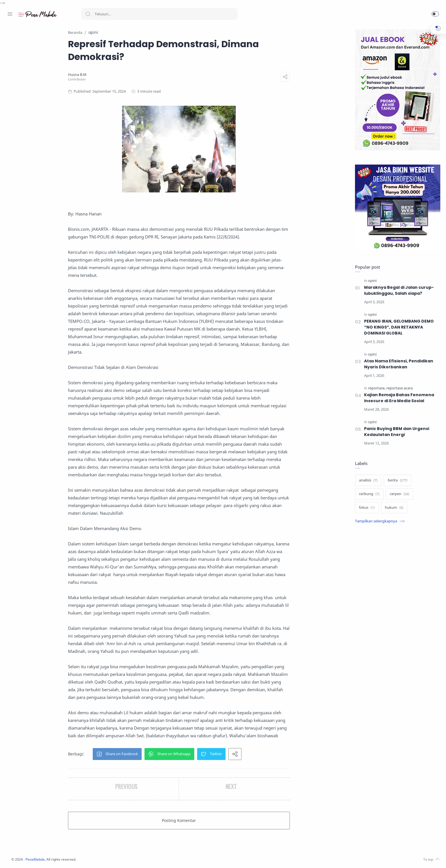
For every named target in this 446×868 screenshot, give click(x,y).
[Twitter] (27, 857)
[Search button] (88, 14)
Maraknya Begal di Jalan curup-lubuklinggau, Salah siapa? (398, 291)
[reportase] (375, 388)
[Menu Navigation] (10, 14)
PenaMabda (106, 860)
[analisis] (367, 481)
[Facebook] (10, 857)
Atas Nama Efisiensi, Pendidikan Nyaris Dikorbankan (397, 364)
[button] (435, 14)
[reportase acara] (398, 388)
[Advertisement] (396, 624)
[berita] (396, 481)
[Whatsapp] (44, 857)
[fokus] (365, 508)
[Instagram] (18, 857)
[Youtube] (36, 857)
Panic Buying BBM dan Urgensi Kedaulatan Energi (395, 432)
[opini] (371, 281)
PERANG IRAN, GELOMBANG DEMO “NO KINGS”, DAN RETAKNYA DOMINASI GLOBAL (398, 327)
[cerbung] (368, 494)
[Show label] (378, 522)
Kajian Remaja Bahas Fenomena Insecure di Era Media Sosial (398, 398)
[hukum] (393, 508)
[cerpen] (398, 494)
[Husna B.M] (111, 75)
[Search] (159, 14)
